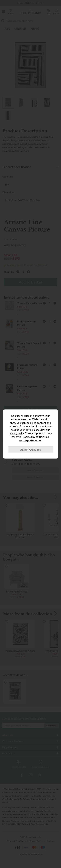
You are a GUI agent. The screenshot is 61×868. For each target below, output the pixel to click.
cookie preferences (30, 440)
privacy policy (17, 433)
